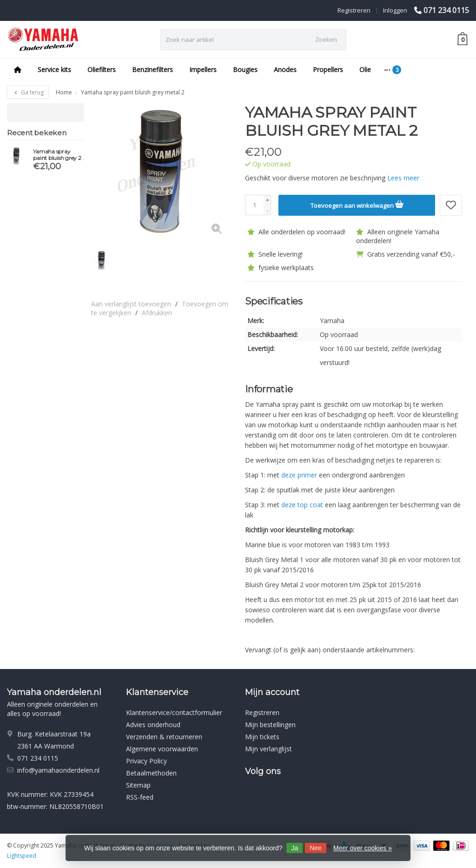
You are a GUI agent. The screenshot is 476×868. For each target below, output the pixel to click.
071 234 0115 (446, 10)
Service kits (54, 70)
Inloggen (395, 10)
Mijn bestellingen (270, 725)
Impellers (203, 70)
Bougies (245, 70)
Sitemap (138, 785)
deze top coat (302, 505)
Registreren (354, 10)
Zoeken (326, 40)
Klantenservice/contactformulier (174, 712)
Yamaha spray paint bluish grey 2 (57, 155)
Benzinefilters (152, 70)
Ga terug (28, 92)
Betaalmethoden (151, 773)
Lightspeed (22, 856)
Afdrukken (157, 313)
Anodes (285, 70)
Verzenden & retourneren (164, 737)
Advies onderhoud (153, 725)
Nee (316, 848)
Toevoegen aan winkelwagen (357, 204)
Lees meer (403, 178)
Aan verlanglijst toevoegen (131, 304)
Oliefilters (102, 70)
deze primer (299, 475)
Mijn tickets (262, 737)
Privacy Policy (146, 761)
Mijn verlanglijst (268, 749)
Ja (294, 848)
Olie (365, 70)
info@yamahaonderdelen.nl (58, 770)
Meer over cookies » (363, 848)
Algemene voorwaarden (162, 749)
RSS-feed (140, 797)
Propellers (328, 70)
